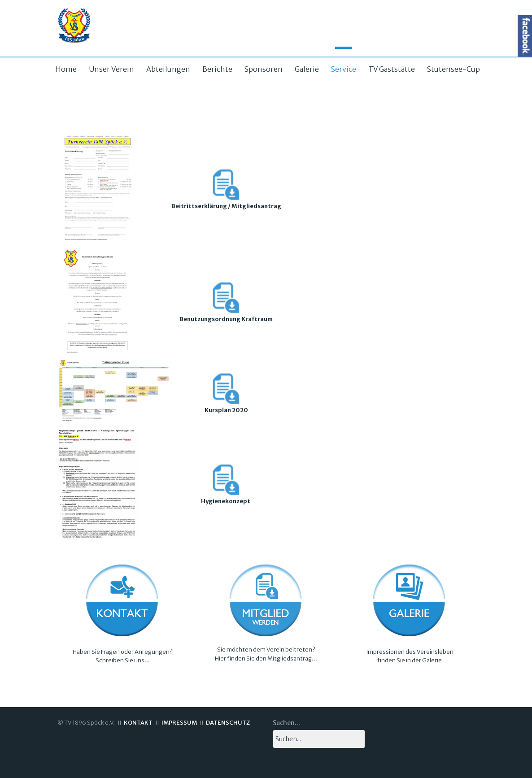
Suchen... (286, 723)
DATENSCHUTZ (228, 723)
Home (66, 69)
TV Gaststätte (392, 69)
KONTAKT (138, 723)
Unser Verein (111, 69)
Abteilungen (168, 69)
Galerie (307, 69)
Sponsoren (264, 69)
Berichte (217, 69)
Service (344, 69)
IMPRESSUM (179, 723)
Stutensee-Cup (454, 69)
